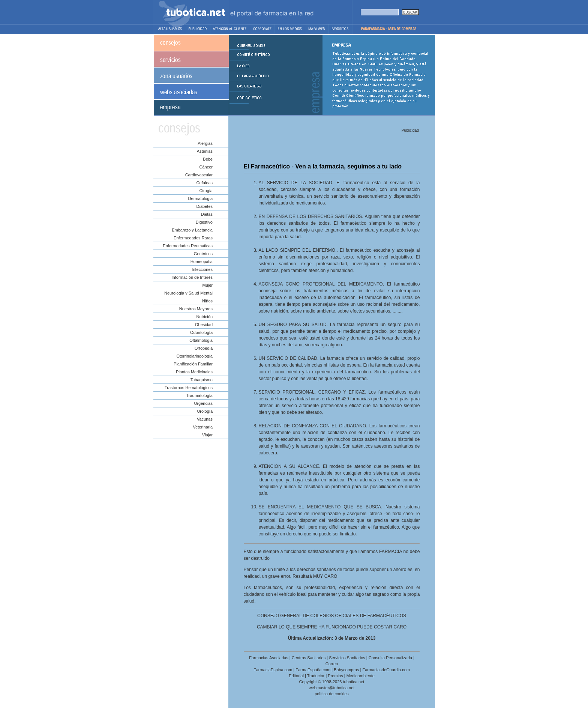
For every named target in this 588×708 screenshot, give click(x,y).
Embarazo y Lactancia (192, 230)
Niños (207, 301)
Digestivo (204, 222)
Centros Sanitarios (309, 658)
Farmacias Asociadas (269, 658)
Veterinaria (203, 427)
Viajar (207, 435)
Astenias (205, 151)
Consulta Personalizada (390, 658)
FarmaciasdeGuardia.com (386, 670)
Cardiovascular (199, 175)
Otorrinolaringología (194, 356)
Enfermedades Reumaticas (188, 246)
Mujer (207, 285)
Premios (335, 676)
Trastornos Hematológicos (189, 388)
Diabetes (205, 206)
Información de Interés (192, 277)
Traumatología (199, 395)
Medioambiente (361, 676)
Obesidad (204, 325)
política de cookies (332, 694)
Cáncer (206, 167)
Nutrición (205, 317)
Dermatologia (200, 198)
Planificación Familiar (193, 364)
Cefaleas (205, 183)
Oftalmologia (201, 340)
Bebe (208, 159)
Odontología (201, 332)
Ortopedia (204, 348)
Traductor (316, 676)
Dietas (207, 214)
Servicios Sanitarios (347, 658)
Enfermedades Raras (193, 238)
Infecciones (202, 269)
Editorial (296, 676)
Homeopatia (202, 262)
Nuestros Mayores (196, 309)
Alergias (205, 143)
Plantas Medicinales (194, 372)
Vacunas (205, 419)
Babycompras (346, 670)
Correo (332, 664)
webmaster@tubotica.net (332, 688)
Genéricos (203, 254)
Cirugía (206, 191)
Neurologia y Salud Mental (188, 293)
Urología (205, 411)
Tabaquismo (202, 380)
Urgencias (203, 403)
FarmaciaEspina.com (273, 670)
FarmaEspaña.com (313, 670)
